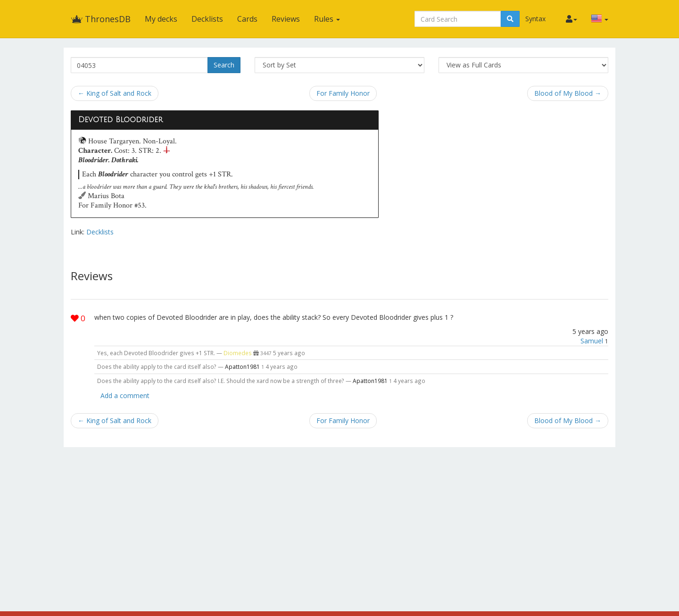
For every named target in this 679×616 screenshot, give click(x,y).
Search (224, 65)
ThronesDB (101, 19)
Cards (247, 19)
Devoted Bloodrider (120, 120)
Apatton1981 (242, 366)
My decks (161, 19)
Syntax (535, 19)
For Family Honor (343, 93)
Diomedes (238, 353)
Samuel (592, 341)
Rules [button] (327, 19)
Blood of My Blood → (568, 93)
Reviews (286, 19)
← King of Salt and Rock (115, 93)
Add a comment (125, 395)
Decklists (207, 19)
